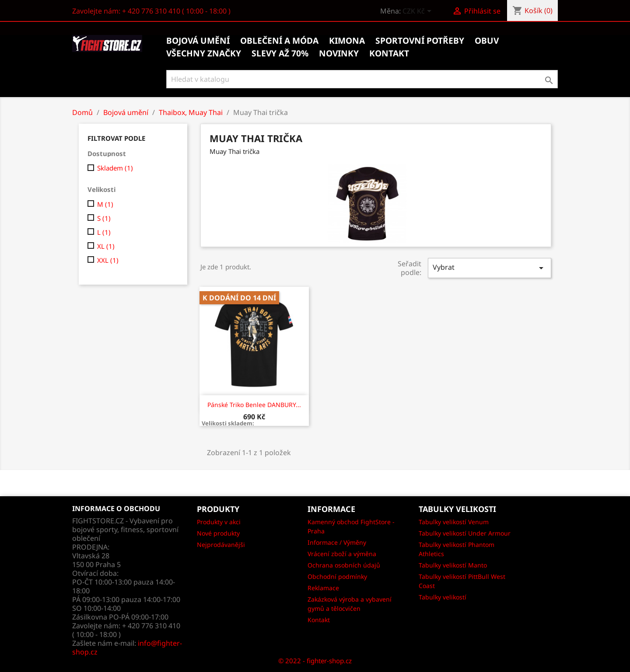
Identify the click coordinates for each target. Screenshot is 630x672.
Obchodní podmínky (337, 576)
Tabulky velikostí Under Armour (465, 533)
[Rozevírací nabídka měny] (418, 12)
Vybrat (490, 268)
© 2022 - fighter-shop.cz (315, 661)
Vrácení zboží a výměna (342, 554)
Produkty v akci (219, 522)
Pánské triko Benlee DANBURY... (254, 405)
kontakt (389, 53)
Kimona (347, 41)
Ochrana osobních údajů (344, 565)
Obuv (487, 41)
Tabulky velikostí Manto (453, 565)
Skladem (115, 168)
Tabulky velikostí (443, 597)
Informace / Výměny (337, 542)
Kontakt (319, 620)
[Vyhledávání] (362, 79)
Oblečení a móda (279, 41)
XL (106, 246)
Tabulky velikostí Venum (454, 522)
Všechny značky (204, 53)
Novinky (339, 53)
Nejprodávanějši (221, 545)
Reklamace (323, 588)
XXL (108, 260)
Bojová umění (198, 41)
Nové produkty (218, 533)
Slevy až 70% (280, 53)
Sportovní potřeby (420, 41)
